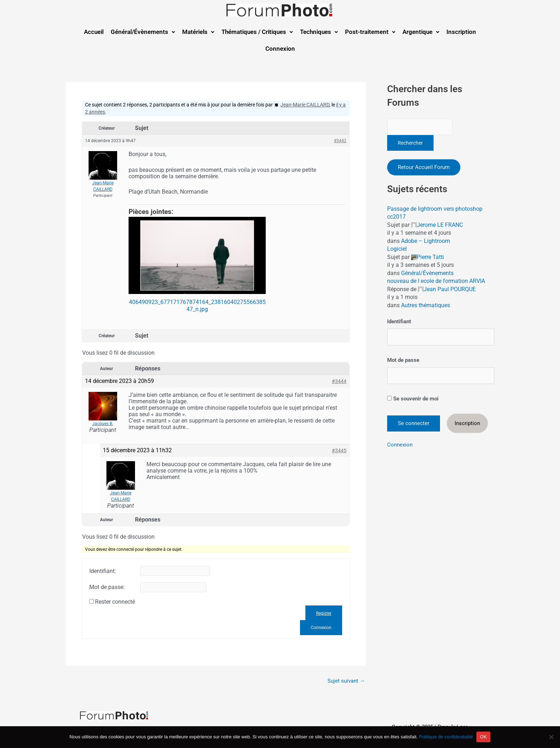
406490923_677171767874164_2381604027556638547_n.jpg (197, 306)
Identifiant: (103, 571)
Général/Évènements (143, 32)
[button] (143, 32)
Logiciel (397, 249)
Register (324, 613)
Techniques (319, 32)
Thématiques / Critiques (257, 32)
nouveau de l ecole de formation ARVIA (436, 281)
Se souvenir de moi (413, 399)
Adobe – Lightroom (426, 241)
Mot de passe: (107, 587)
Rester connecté (115, 602)
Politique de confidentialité (446, 737)
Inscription (461, 32)
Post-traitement (370, 32)
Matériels (198, 32)
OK (483, 737)
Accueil (94, 32)
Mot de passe (403, 360)
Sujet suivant (346, 681)
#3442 (340, 141)
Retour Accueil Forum (424, 167)
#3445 (339, 450)
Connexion (280, 49)
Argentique (421, 32)
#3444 (339, 381)
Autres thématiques (426, 305)
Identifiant (399, 321)
